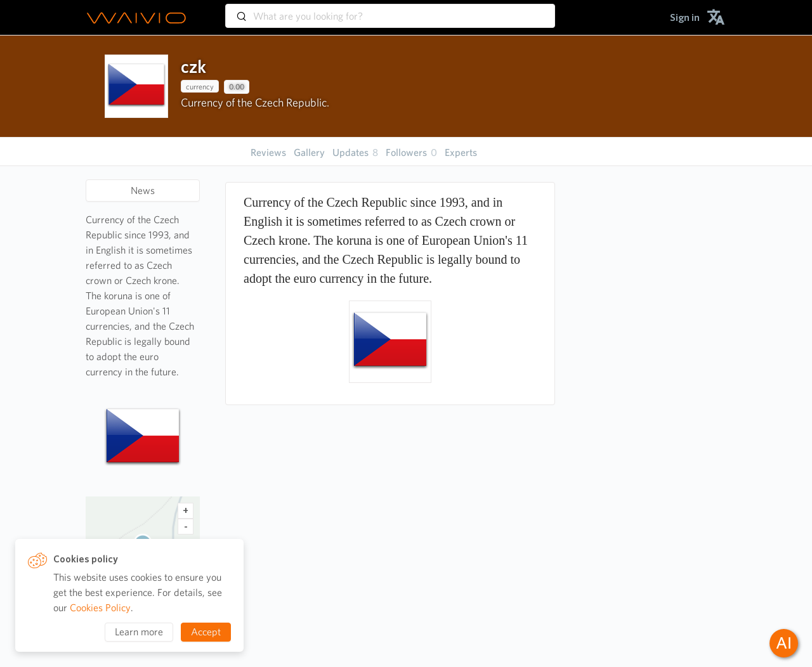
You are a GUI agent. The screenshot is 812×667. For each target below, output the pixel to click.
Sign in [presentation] (685, 17)
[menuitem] (685, 17)
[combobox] (390, 10)
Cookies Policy (100, 608)
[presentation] (136, 86)
